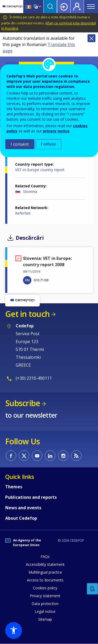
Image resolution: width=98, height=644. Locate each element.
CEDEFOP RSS (76, 456)
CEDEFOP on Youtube (37, 456)
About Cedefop (21, 518)
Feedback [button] (93, 589)
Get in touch (27, 314)
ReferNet (23, 213)
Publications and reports (31, 497)
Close (91, 38)
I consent (20, 144)
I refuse (48, 144)
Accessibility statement (45, 564)
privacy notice (56, 131)
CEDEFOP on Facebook (11, 456)
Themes (14, 487)
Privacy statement (45, 596)
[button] (14, 630)
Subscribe (23, 403)
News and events (23, 508)
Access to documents (45, 580)
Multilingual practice (45, 572)
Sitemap (45, 619)
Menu (91, 7)
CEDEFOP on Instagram (63, 456)
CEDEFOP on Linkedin (50, 456)
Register (77, 7)
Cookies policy (45, 588)
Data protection (45, 604)
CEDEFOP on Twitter (24, 456)
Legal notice (45, 611)
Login (64, 7)
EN (27, 280)
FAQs (45, 556)
